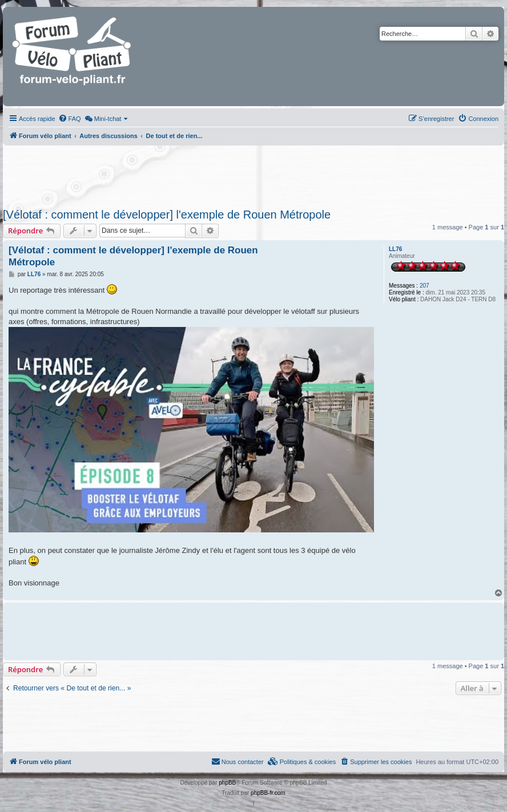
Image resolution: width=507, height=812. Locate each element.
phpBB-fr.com (268, 793)
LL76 (395, 249)
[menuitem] (70, 119)
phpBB (227, 783)
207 (424, 286)
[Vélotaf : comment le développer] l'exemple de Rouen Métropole (167, 215)
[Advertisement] (246, 173)
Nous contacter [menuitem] (238, 761)
